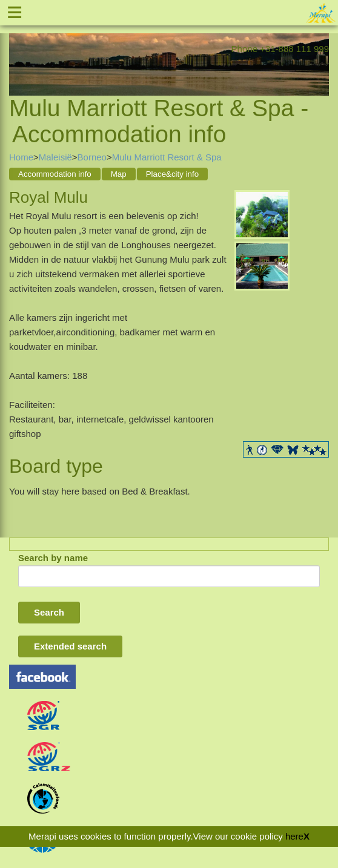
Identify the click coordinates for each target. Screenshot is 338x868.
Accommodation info (55, 174)
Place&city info (172, 174)
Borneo (92, 157)
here (294, 836)
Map (119, 174)
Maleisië (55, 157)
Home (21, 157)
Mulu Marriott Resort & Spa (167, 157)
